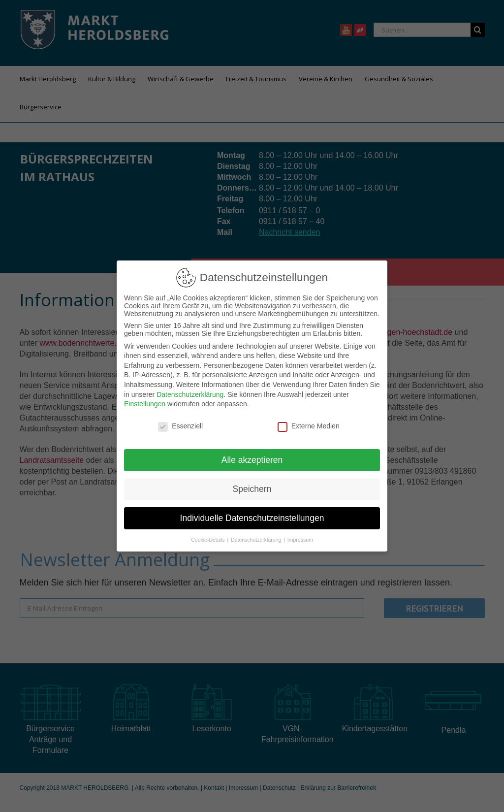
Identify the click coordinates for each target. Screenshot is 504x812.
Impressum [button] (300, 540)
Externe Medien (309, 426)
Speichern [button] (252, 489)
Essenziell (180, 426)
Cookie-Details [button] (208, 540)
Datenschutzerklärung (190, 394)
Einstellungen (145, 404)
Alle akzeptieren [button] (252, 460)
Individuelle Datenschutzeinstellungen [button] (252, 518)
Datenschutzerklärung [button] (257, 540)
